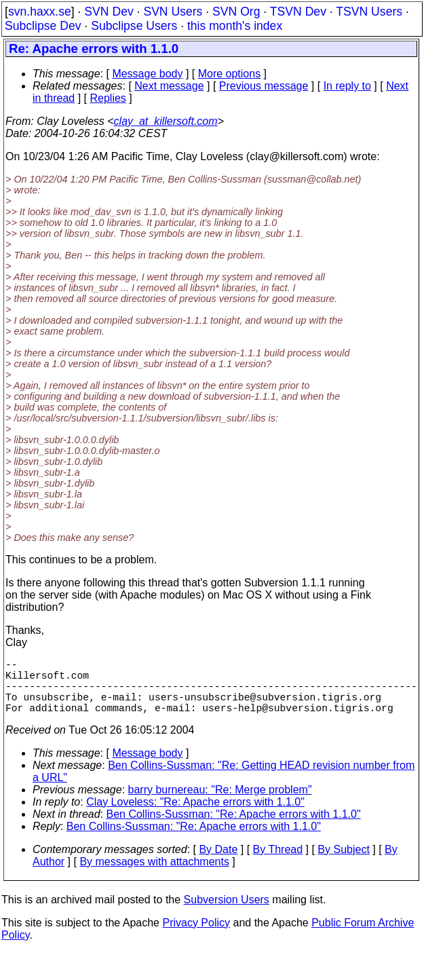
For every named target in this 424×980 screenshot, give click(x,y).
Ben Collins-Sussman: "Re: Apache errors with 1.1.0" (234, 828)
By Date (218, 863)
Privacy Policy (196, 936)
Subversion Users (227, 913)
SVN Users (173, 12)
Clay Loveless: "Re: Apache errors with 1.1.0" (195, 815)
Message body (147, 74)
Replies (108, 98)
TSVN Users (369, 12)
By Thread (278, 863)
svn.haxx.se (40, 12)
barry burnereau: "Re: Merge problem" (220, 803)
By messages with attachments (154, 875)
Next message (169, 86)
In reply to (347, 86)
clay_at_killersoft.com (166, 121)
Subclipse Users (134, 26)
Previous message (264, 86)
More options (230, 74)
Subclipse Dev (43, 26)
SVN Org (236, 12)
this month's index (235, 26)
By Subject (343, 863)
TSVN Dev (298, 12)
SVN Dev (109, 12)
